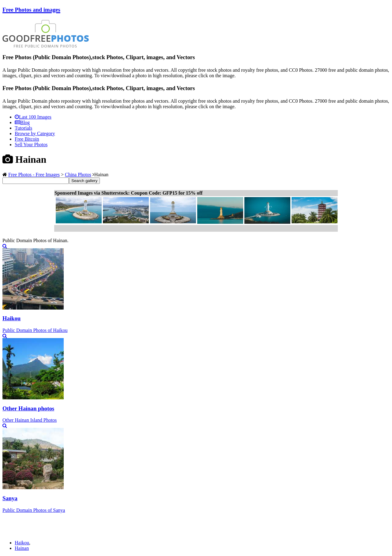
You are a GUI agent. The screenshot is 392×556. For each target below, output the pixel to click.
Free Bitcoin (27, 139)
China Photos (78, 175)
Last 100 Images (33, 117)
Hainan (22, 548)
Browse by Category (35, 133)
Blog (22, 122)
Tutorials (23, 128)
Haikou (22, 543)
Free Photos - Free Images (34, 175)
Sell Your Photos (31, 145)
